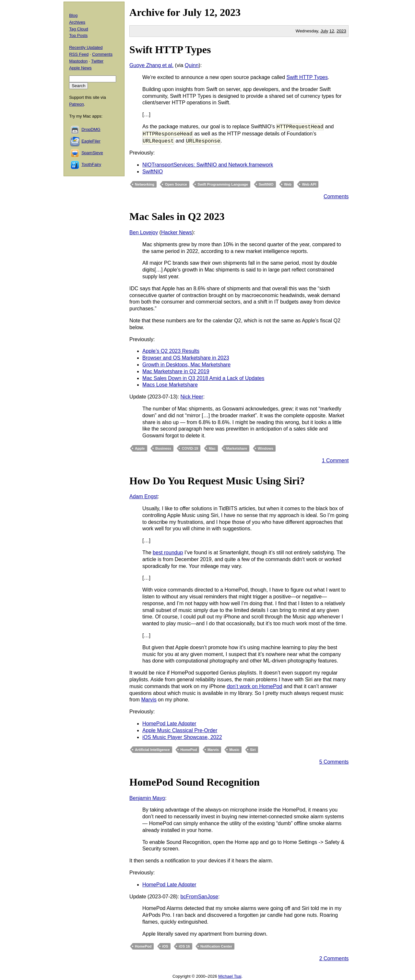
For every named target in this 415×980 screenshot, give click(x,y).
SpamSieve (92, 153)
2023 (230, 12)
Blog (73, 15)
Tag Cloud (79, 29)
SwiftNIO (153, 172)
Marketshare (237, 448)
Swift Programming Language (223, 184)
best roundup (168, 553)
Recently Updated (86, 47)
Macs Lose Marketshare (170, 385)
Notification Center (216, 946)
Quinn (192, 65)
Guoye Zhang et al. (151, 65)
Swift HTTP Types (170, 50)
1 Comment (335, 461)
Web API (309, 184)
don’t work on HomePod (255, 686)
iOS (165, 946)
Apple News (80, 68)
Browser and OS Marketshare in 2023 (186, 358)
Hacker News (177, 232)
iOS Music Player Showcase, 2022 (182, 737)
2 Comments (334, 958)
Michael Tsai (230, 976)
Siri (253, 750)
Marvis (149, 700)
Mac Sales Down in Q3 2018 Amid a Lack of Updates (203, 378)
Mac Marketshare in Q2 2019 (176, 371)
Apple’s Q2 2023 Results (171, 351)
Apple (140, 448)
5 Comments (334, 762)
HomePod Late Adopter (169, 724)
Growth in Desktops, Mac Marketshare (186, 365)
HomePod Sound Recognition (195, 782)
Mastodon (78, 61)
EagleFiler (91, 141)
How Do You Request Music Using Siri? (217, 481)
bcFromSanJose (200, 897)
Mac (212, 448)
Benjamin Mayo (147, 798)
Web (288, 184)
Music (234, 750)
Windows (266, 448)
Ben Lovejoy (144, 232)
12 (332, 31)
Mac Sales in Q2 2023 (177, 216)
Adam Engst (143, 496)
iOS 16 (184, 946)
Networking (145, 184)
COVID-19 (190, 448)
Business (163, 448)
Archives (77, 22)
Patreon (77, 104)
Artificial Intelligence (152, 750)
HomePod (189, 750)
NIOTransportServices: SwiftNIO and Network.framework (208, 165)
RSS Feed (79, 54)
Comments (336, 196)
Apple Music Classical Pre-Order (180, 730)
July (192, 12)
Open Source (176, 184)
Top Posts (78, 35)
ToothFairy (91, 164)
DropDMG (91, 129)
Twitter (97, 61)
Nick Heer (192, 397)
